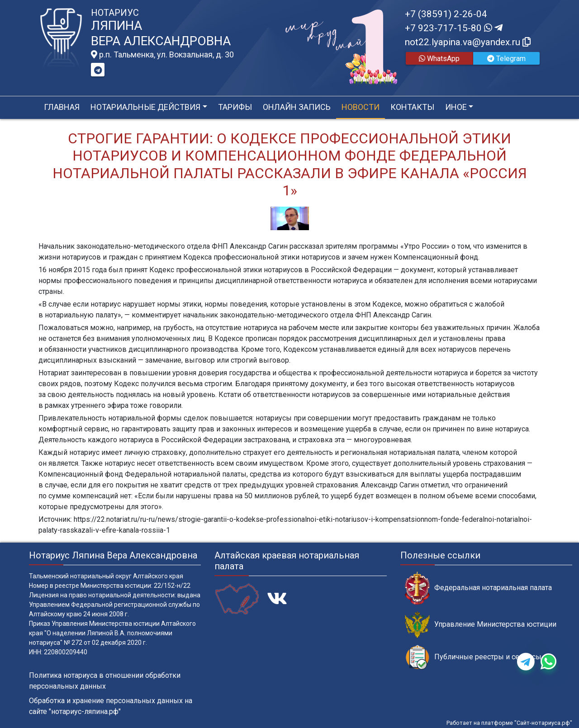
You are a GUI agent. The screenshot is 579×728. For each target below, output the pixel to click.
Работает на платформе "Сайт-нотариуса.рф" (509, 723)
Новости (361, 107)
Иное (456, 107)
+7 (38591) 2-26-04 (446, 14)
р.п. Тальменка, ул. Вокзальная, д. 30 (162, 55)
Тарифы (235, 107)
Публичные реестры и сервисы (473, 657)
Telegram (506, 59)
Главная (62, 107)
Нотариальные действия (145, 107)
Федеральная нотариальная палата (478, 588)
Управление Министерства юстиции (481, 625)
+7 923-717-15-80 (454, 28)
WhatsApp (439, 59)
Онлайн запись (297, 107)
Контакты (412, 107)
